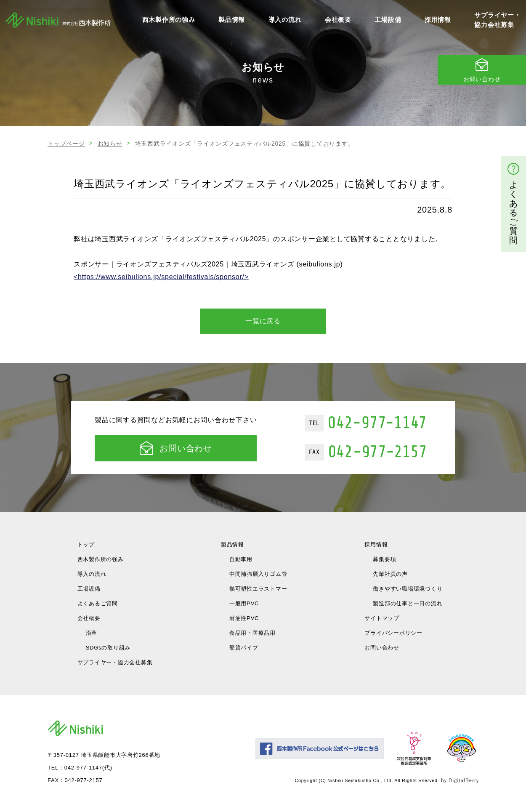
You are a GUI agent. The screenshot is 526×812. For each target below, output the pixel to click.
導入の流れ (285, 20)
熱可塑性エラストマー (258, 589)
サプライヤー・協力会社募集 (497, 20)
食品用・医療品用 (252, 633)
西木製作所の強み (169, 20)
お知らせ (110, 144)
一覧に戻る (263, 321)
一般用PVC (244, 603)
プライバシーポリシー (393, 633)
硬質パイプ (244, 648)
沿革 (92, 633)
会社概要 (338, 20)
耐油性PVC (244, 618)
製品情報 (232, 20)
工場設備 (388, 20)
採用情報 (438, 20)
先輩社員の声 (390, 574)
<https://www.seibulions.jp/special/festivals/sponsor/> (161, 277)
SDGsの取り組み (108, 648)
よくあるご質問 (98, 603)
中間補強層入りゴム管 (258, 574)
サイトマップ (382, 618)
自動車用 (241, 559)
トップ (86, 544)
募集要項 (384, 559)
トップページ (66, 144)
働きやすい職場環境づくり (408, 589)
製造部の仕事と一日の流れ (408, 603)
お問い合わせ (176, 448)
